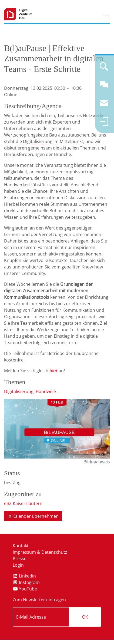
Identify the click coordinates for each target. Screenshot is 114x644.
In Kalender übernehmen (33, 516)
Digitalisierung (38, 141)
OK (85, 617)
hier (53, 371)
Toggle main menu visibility (106, 16)
